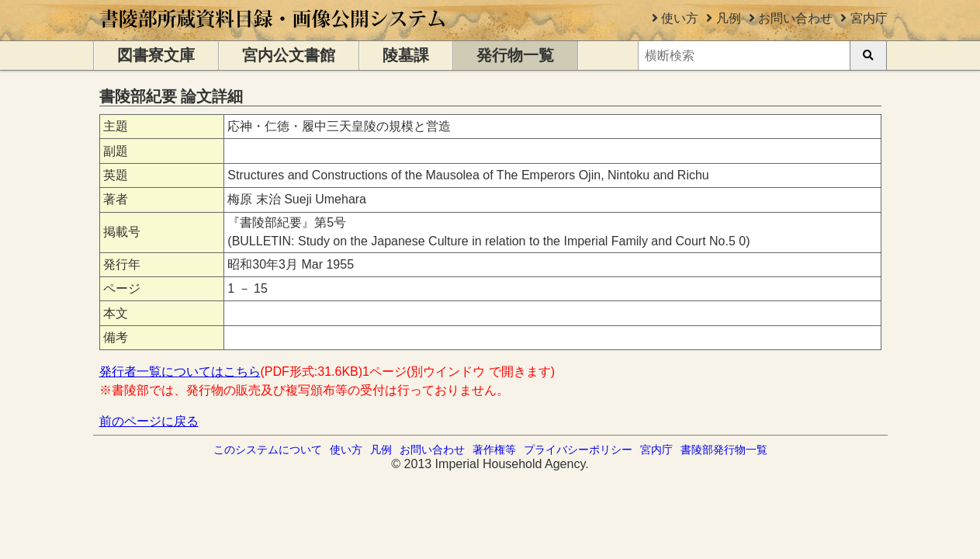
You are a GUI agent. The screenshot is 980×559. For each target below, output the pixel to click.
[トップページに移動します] (274, 33)
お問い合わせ (795, 18)
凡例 (729, 18)
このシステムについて (268, 450)
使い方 (680, 18)
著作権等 (494, 450)
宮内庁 (869, 18)
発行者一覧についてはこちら (180, 372)
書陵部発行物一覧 (724, 450)
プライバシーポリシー (578, 450)
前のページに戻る (149, 421)
